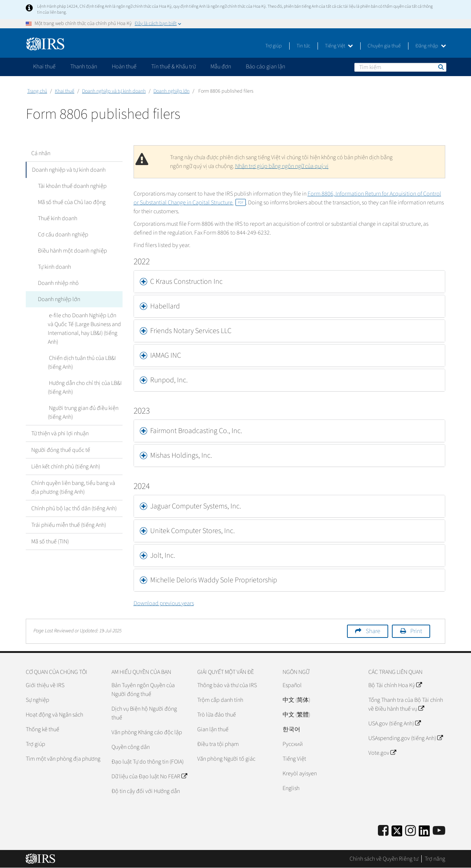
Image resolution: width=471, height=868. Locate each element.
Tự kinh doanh (53, 267)
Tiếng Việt (339, 46)
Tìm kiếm (440, 67)
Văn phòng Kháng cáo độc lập (147, 732)
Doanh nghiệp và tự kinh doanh (114, 91)
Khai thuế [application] (44, 67)
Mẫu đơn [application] (221, 67)
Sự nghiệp (38, 700)
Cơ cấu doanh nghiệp (62, 235)
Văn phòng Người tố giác (226, 759)
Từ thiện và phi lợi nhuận (60, 433)
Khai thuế (65, 91)
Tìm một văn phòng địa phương (63, 759)
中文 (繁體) (296, 715)
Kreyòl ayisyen (300, 774)
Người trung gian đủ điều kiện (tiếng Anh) (83, 412)
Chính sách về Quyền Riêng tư (384, 859)
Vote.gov (382, 753)
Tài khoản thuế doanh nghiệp (71, 186)
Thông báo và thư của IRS (227, 685)
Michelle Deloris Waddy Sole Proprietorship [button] (214, 580)
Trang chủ (37, 91)
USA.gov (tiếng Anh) (394, 724)
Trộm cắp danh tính (220, 700)
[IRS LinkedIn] (424, 833)
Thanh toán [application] (84, 67)
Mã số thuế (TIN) (50, 542)
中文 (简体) (296, 700)
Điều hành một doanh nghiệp (71, 251)
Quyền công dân (131, 747)
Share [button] (373, 631)
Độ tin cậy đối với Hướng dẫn (146, 791)
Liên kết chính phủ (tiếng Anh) (66, 467)
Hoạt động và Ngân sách (54, 715)
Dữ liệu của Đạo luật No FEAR (149, 776)
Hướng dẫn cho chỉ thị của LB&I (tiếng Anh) (84, 387)
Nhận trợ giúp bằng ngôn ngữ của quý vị (282, 166)
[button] (290, 306)
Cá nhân (41, 153)
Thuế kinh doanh (56, 218)
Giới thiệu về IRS (45, 685)
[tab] (290, 282)
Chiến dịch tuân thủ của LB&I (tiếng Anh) (81, 362)
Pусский (293, 744)
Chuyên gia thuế (384, 46)
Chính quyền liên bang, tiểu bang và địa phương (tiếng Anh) (73, 487)
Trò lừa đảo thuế (217, 715)
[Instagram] (410, 831)
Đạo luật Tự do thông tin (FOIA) (148, 762)
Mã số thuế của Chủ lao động (71, 202)
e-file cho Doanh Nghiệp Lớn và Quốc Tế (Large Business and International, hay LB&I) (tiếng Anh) (85, 329)
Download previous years (164, 603)
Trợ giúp (274, 46)
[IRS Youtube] (439, 831)
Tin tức (303, 46)
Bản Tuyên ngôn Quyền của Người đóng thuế (143, 690)
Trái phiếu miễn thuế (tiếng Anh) (69, 525)
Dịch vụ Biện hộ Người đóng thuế (144, 713)
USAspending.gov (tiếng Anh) (406, 738)
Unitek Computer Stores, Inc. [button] (192, 531)
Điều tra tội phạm (218, 744)
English (291, 788)
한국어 (291, 729)
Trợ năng (435, 859)
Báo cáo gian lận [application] (265, 67)
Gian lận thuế (213, 729)
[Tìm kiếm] (400, 67)
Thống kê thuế (43, 729)
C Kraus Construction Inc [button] (186, 282)
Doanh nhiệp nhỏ (57, 283)
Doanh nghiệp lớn (171, 91)
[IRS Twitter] (397, 833)
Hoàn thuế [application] (124, 67)
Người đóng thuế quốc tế (61, 450)
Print (416, 631)
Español (292, 685)
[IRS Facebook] (383, 831)
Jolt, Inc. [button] (163, 556)
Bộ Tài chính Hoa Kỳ (395, 685)
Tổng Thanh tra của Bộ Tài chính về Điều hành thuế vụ (406, 704)
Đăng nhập (431, 46)
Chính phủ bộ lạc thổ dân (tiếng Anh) (74, 508)
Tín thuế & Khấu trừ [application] (173, 67)
